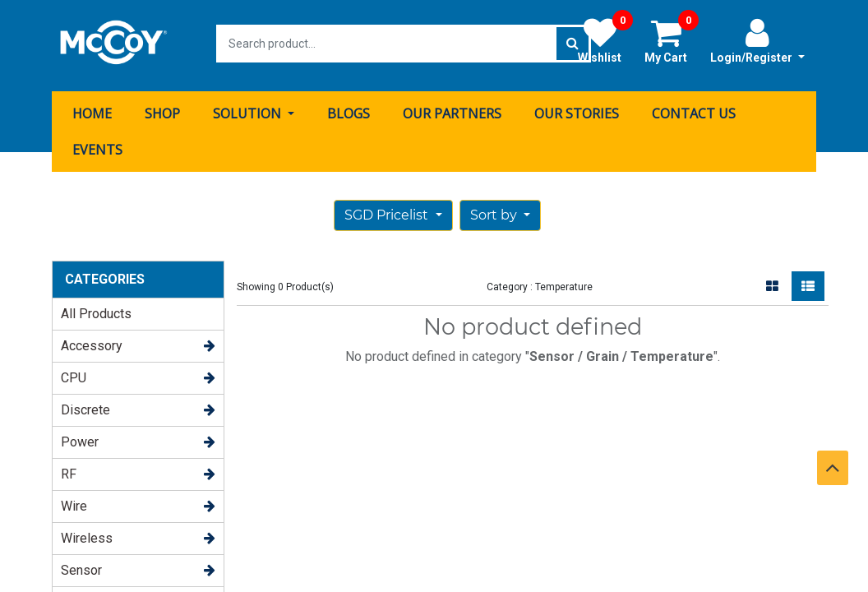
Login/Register (757, 40)
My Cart (672, 40)
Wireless (87, 534)
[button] (500, 211)
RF (69, 470)
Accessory (92, 342)
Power (80, 438)
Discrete (85, 406)
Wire (74, 502)
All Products (96, 310)
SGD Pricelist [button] (388, 211)
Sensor (81, 566)
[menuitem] (92, 109)
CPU (74, 374)
